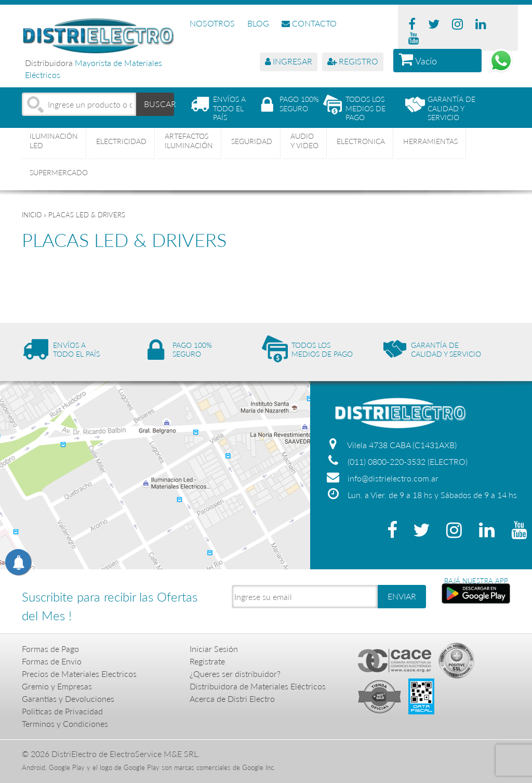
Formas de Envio (52, 661)
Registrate (207, 661)
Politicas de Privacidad (62, 711)
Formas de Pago (50, 649)
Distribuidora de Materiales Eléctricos (258, 686)
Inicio (32, 215)
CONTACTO (309, 23)
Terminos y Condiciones (65, 723)
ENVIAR (402, 596)
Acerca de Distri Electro (232, 699)
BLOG (258, 23)
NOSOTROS (212, 23)
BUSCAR (159, 104)
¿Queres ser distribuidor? (235, 674)
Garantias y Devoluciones (68, 699)
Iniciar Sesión (214, 649)
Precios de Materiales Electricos (79, 674)
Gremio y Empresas (57, 686)
